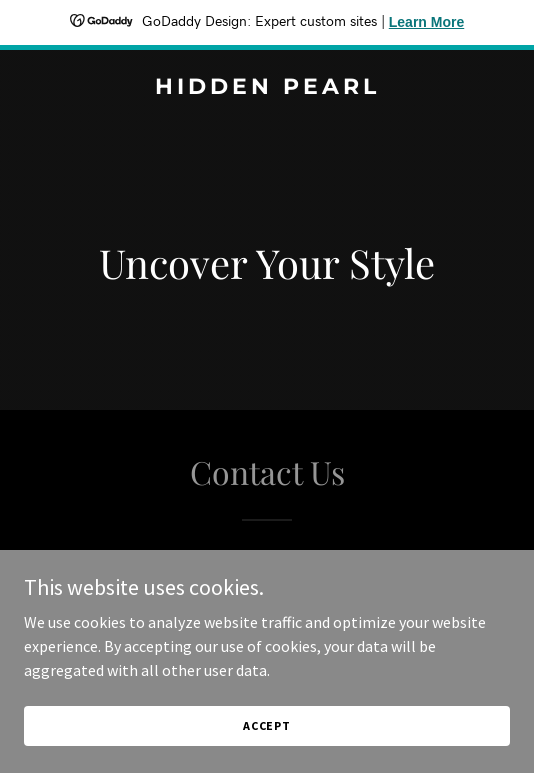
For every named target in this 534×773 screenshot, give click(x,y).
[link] (267, 88)
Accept (267, 739)
